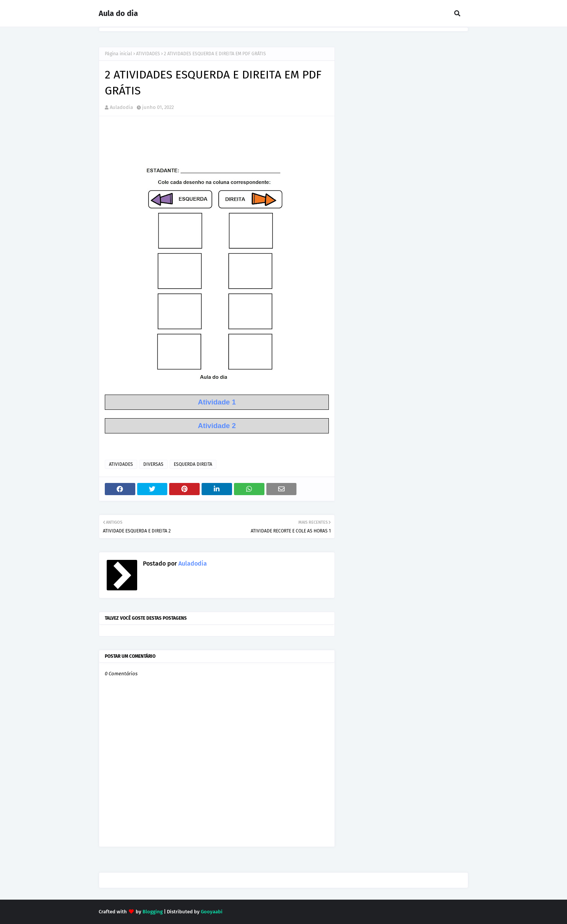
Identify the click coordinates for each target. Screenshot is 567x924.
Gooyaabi (212, 912)
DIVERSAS (153, 464)
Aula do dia (118, 13)
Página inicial (119, 54)
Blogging (153, 912)
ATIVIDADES (148, 54)
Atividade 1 (217, 402)
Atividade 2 (217, 426)
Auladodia (121, 107)
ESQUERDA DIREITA (193, 464)
